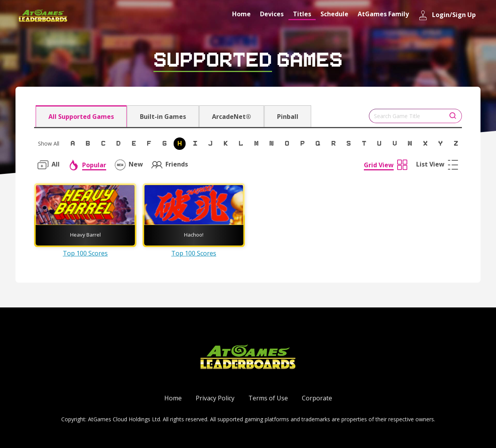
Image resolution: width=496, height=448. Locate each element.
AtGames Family (383, 14)
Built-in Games (163, 117)
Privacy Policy (215, 398)
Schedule (334, 14)
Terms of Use (268, 398)
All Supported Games (81, 117)
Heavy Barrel (85, 235)
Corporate (317, 398)
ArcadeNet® (232, 117)
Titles (302, 14)
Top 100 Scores (85, 253)
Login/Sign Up (447, 15)
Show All (49, 143)
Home (241, 14)
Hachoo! (194, 235)
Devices (272, 14)
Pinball (288, 117)
